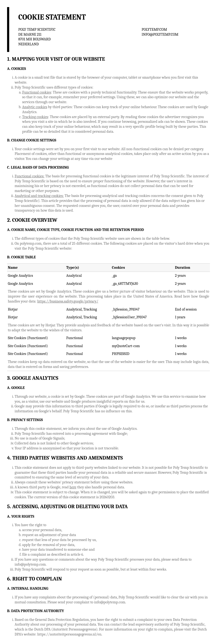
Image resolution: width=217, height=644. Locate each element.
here (73, 487)
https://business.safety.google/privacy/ (68, 301)
